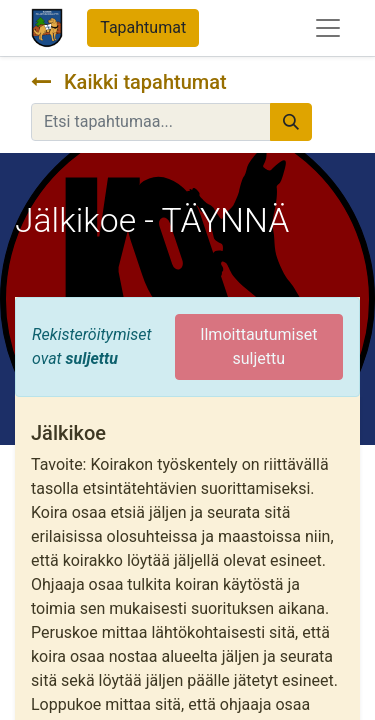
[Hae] (291, 122)
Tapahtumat (143, 27)
